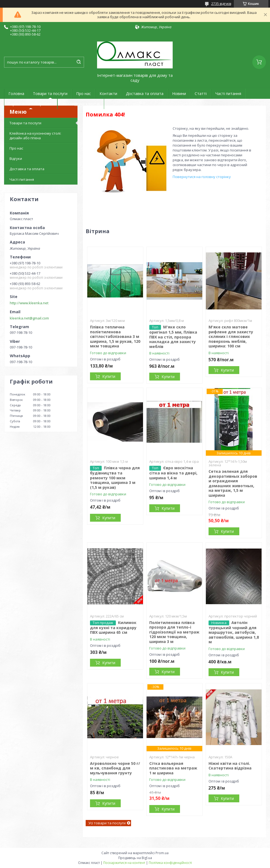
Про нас (83, 94)
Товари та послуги (50, 94)
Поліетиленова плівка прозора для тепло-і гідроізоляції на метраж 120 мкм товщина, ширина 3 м (174, 632)
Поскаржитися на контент (124, 863)
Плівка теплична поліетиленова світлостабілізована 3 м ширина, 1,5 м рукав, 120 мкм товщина (115, 336)
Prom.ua (162, 853)
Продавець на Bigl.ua (135, 858)
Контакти (108, 94)
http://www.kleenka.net (29, 303)
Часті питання (228, 94)
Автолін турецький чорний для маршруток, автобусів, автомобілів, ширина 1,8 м (234, 632)
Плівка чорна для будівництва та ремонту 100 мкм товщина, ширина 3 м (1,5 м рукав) (115, 478)
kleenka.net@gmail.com (29, 318)
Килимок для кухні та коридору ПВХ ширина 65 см (113, 628)
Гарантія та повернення (31, 104)
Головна (16, 94)
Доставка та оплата (145, 94)
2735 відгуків (221, 4)
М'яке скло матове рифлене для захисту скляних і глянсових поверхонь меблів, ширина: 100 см (231, 336)
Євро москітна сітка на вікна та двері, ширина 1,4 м (173, 473)
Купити (109, 376)
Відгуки (16, 159)
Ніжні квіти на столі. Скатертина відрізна (230, 766)
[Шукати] (79, 62)
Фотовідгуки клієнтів (81, 104)
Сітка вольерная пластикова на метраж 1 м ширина (173, 768)
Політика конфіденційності (170, 863)
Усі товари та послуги (107, 823)
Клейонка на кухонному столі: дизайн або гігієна (35, 135)
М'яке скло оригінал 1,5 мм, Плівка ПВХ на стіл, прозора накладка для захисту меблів (173, 337)
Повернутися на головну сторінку (202, 177)
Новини (179, 94)
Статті (201, 94)
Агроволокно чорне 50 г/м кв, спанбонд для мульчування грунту (115, 768)
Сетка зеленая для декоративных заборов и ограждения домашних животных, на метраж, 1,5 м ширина (233, 483)
